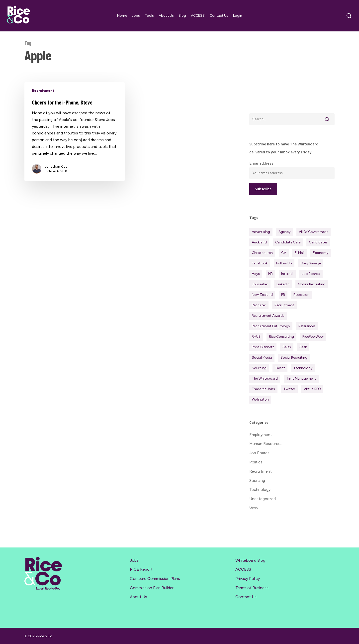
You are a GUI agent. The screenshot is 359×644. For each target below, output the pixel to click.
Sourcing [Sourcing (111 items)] (259, 368)
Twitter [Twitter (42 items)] (289, 389)
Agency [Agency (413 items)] (284, 232)
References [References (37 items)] (307, 326)
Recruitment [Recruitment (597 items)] (284, 305)
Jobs (134, 560)
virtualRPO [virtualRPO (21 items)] (312, 389)
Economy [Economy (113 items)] (321, 253)
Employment (261, 435)
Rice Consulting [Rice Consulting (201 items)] (281, 337)
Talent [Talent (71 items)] (280, 368)
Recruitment (43, 91)
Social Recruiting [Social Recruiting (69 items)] (294, 358)
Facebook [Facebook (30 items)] (260, 263)
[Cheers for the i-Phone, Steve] (75, 132)
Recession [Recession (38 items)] (301, 295)
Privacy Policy (248, 579)
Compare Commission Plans (155, 579)
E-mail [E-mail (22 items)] (300, 253)
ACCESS (243, 569)
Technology (260, 489)
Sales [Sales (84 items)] (287, 347)
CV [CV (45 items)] (284, 253)
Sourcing (257, 481)
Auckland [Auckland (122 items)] (259, 242)
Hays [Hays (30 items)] (256, 274)
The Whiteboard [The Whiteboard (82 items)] (265, 378)
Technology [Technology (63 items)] (303, 368)
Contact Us (246, 597)
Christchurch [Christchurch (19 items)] (262, 253)
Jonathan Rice (56, 166)
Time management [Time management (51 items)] (301, 378)
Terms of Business (252, 588)
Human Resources (266, 444)
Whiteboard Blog (250, 560)
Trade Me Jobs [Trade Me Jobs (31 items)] (263, 389)
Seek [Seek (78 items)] (303, 347)
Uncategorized (263, 499)
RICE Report (141, 569)
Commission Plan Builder (152, 588)
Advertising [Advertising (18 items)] (261, 232)
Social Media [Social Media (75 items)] (262, 358)
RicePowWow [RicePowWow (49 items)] (313, 337)
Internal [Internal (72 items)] (287, 274)
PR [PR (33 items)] (283, 295)
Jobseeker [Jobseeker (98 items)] (260, 284)
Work (254, 508)
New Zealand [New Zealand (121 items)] (262, 295)
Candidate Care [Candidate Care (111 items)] (288, 242)
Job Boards (259, 453)
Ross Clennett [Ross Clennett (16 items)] (263, 347)
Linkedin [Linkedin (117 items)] (283, 284)
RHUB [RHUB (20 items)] (256, 337)
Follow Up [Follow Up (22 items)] (284, 263)
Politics (256, 462)
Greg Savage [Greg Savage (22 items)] (311, 263)
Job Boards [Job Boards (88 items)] (311, 274)
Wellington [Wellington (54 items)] (260, 399)
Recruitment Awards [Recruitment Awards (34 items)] (268, 316)
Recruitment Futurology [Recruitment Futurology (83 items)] (271, 326)
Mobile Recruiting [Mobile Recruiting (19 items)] (312, 284)
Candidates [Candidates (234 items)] (318, 242)
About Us (138, 597)
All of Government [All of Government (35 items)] (314, 232)
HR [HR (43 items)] (270, 274)
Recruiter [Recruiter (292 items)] (259, 305)
